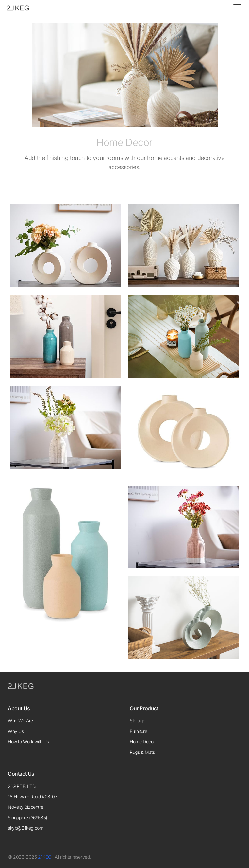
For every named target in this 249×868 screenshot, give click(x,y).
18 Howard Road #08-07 (33, 797)
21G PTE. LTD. (22, 786)
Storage (137, 721)
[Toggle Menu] (237, 8)
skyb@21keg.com (25, 828)
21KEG (44, 857)
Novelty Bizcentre (25, 807)
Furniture (138, 731)
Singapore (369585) (28, 817)
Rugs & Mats (142, 752)
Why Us (16, 731)
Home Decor (142, 742)
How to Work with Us (28, 742)
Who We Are (20, 721)
